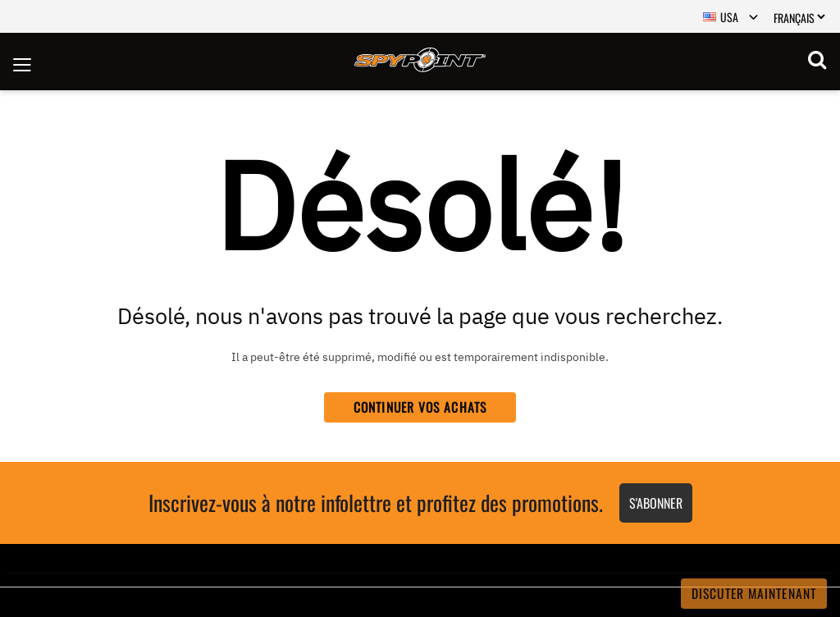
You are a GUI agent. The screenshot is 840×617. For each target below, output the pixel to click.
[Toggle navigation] (22, 62)
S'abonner (656, 503)
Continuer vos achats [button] (420, 407)
